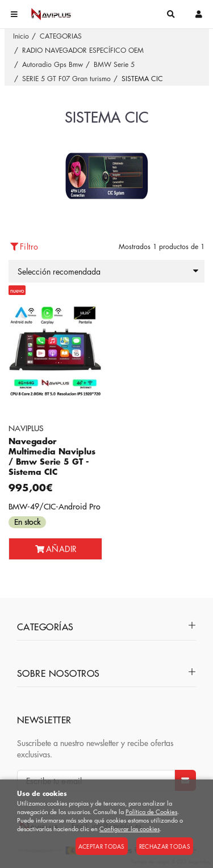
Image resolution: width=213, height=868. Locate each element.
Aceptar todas (102, 846)
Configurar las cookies (130, 829)
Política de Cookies (151, 812)
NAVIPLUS (26, 428)
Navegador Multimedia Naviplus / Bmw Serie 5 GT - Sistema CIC (52, 456)
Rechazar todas (165, 846)
